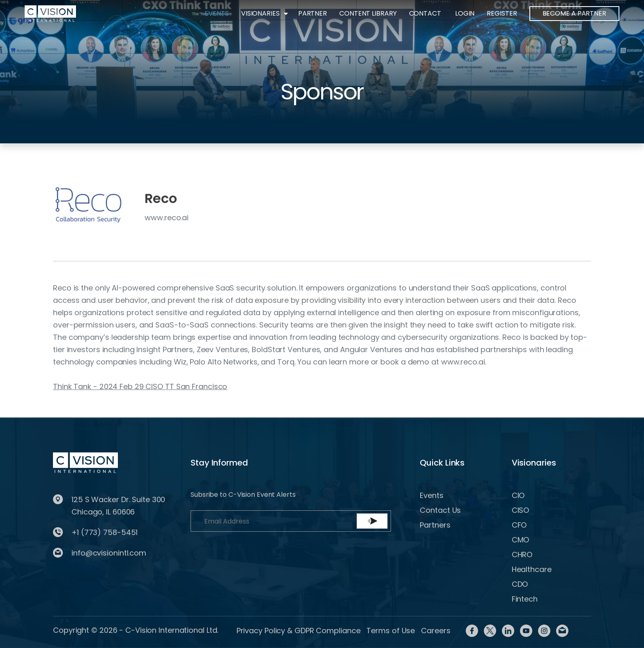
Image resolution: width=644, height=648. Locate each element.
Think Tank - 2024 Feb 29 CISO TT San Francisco (140, 386)
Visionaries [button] (260, 13)
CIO (518, 495)
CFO (519, 525)
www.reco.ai (167, 218)
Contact (425, 13)
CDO (520, 584)
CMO (521, 540)
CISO (521, 510)
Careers (436, 631)
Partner (313, 13)
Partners (435, 525)
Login (465, 13)
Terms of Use (391, 631)
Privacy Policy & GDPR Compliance (299, 631)
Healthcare (532, 569)
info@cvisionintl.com (109, 553)
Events (216, 13)
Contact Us (440, 510)
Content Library (368, 13)
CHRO (522, 555)
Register (502, 13)
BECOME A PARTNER (574, 13)
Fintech (525, 599)
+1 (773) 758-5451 (105, 532)
